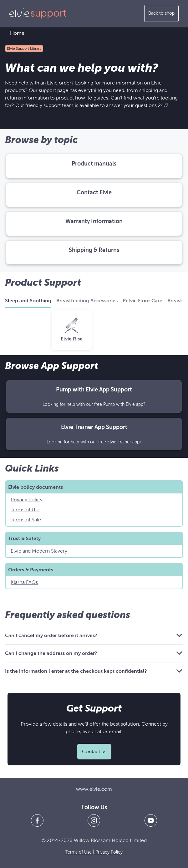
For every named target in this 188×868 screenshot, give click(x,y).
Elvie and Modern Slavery (39, 551)
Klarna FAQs (24, 582)
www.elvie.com (94, 789)
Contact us (94, 752)
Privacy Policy (27, 500)
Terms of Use (25, 510)
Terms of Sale (26, 520)
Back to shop (161, 13)
